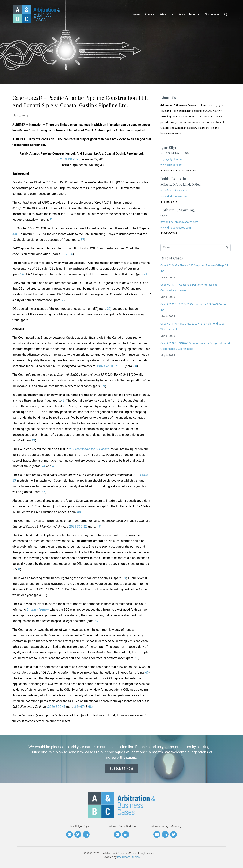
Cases (150, 14)
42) (63, 401)
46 (44, 492)
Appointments (189, 14)
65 (147, 673)
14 (22, 274)
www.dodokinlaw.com (174, 196)
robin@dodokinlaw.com (174, 190)
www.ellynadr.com (171, 165)
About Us (166, 14)
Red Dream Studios (128, 857)
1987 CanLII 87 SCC (109, 366)
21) (146, 274)
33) (15, 234)
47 (97, 621)
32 (66, 254)
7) (51, 220)
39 (103, 386)
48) (79, 512)
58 (18, 569)
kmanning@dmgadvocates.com (179, 222)
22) (109, 309)
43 (33, 440)
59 (124, 578)
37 (82, 240)
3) (31, 320)
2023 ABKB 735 (67, 159)
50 (136, 658)
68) (91, 707)
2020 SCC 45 (56, 707)
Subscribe (212, 14)
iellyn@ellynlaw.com (172, 159)
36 (71, 254)
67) (83, 707)
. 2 (62, 300)
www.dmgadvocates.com (176, 228)
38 (135, 366)
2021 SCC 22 (78, 526)
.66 (76, 707)
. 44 (43, 466)
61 (44, 595)
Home (135, 14)
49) (99, 526)
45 (54, 466)
